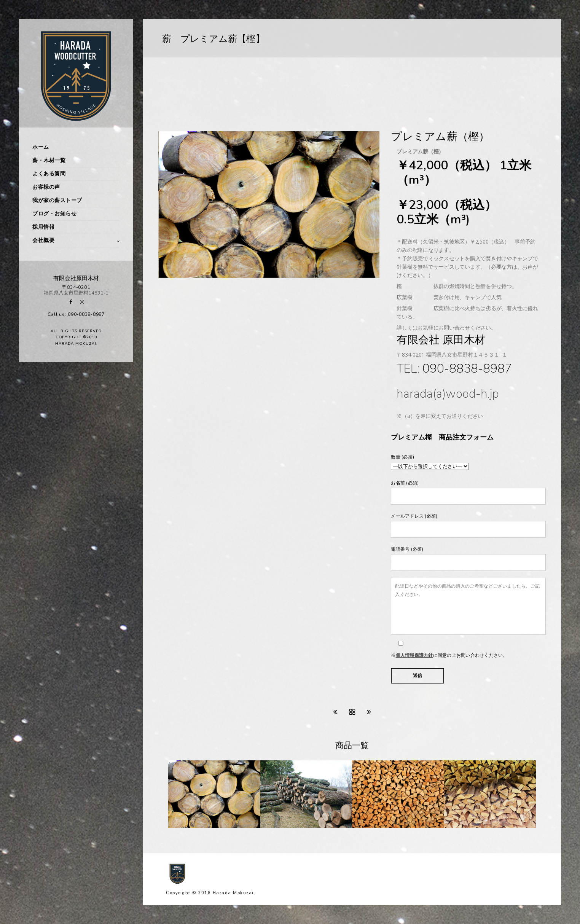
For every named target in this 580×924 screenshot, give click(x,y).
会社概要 (43, 240)
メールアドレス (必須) (468, 525)
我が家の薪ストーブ (57, 200)
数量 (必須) (468, 463)
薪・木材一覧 (49, 160)
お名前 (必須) (468, 492)
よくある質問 (49, 174)
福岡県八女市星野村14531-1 (76, 293)
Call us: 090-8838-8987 (76, 314)
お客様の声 (46, 187)
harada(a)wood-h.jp (448, 394)
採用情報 (43, 227)
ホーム (41, 147)
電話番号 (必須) (468, 558)
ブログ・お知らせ (54, 214)
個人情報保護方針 (414, 655)
